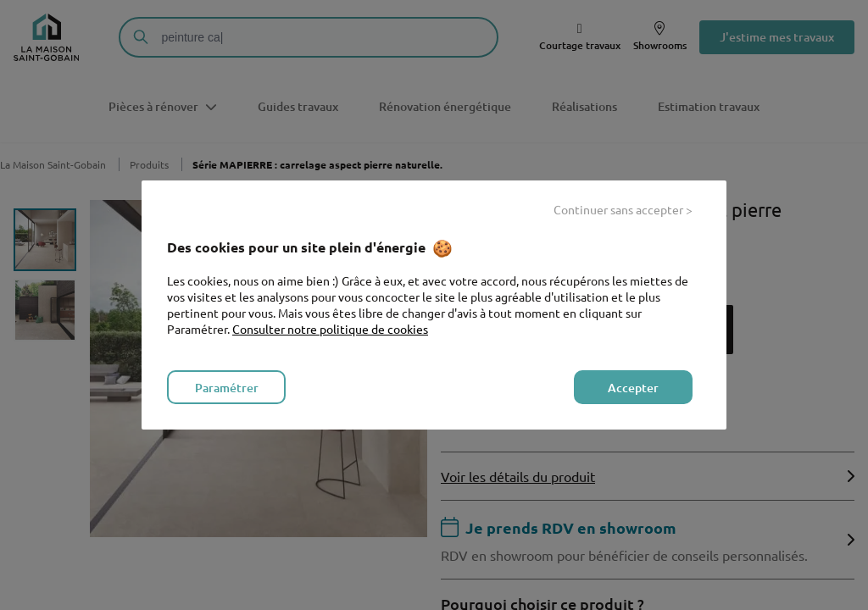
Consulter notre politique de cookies (330, 329)
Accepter (633, 388)
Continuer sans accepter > (623, 209)
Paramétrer (227, 388)
